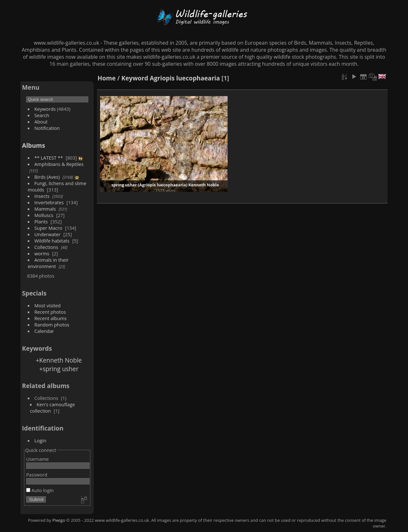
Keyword (135, 78)
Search (42, 115)
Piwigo (59, 520)
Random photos (52, 325)
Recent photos (50, 312)
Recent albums (51, 318)
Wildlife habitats (52, 241)
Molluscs (44, 215)
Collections (46, 247)
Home (107, 78)
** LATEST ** (49, 158)
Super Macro (48, 228)
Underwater (47, 234)
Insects (42, 196)
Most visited (48, 305)
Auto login (40, 490)
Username (37, 459)
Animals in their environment (48, 263)
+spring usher (59, 369)
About (41, 122)
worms (42, 253)
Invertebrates (49, 202)
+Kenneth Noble (59, 360)
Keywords (45, 109)
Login (40, 440)
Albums (33, 145)
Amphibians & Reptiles (59, 164)
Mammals (45, 209)
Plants (41, 221)
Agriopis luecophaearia (185, 78)
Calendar (44, 331)
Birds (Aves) (47, 177)
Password (37, 475)
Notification (47, 128)
